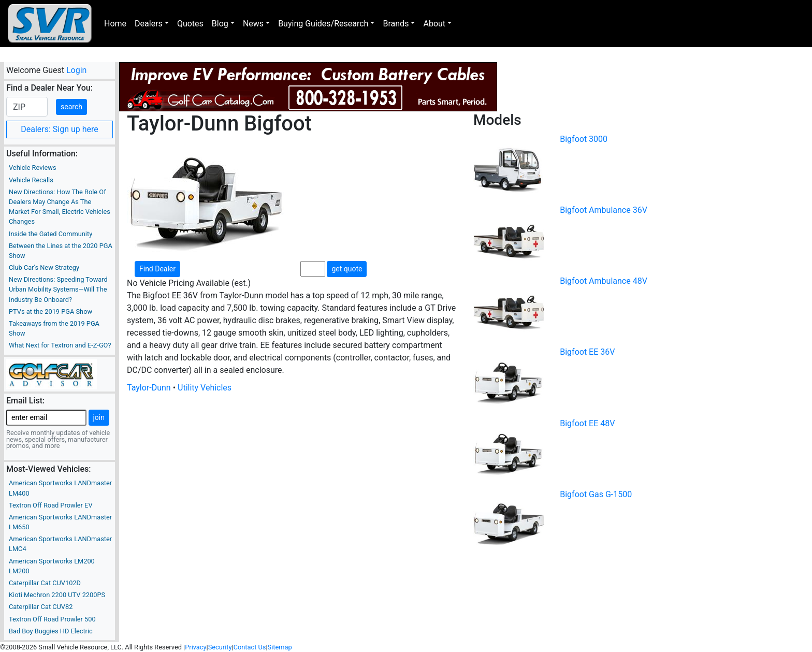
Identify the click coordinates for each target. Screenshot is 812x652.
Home (115, 24)
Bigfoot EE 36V (587, 352)
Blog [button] (220, 24)
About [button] (434, 24)
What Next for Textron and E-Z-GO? (60, 345)
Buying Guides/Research (323, 24)
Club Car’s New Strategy (44, 267)
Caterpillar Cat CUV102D (45, 583)
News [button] (253, 24)
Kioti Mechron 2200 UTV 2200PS (57, 595)
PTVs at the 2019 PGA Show (50, 311)
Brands (396, 24)
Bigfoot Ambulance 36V (604, 210)
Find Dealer (157, 269)
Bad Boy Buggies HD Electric (51, 631)
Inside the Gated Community (50, 234)
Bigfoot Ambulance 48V (604, 281)
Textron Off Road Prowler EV (51, 505)
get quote (347, 269)
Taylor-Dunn (149, 388)
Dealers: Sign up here (60, 129)
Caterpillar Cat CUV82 (41, 607)
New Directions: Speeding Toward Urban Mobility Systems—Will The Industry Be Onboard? (58, 289)
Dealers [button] (149, 24)
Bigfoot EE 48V (587, 423)
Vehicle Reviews (33, 168)
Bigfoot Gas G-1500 (596, 494)
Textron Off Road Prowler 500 (52, 619)
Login (76, 70)
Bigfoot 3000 (584, 139)
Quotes (190, 24)
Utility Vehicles (205, 388)
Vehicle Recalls (31, 180)
